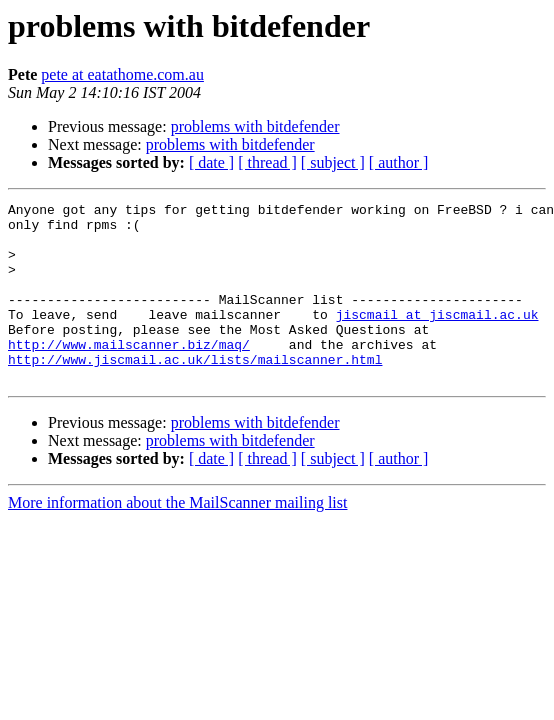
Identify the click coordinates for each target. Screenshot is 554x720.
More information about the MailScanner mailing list (177, 538)
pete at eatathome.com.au (122, 74)
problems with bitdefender (255, 126)
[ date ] (211, 162)
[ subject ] (333, 162)
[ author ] (399, 162)
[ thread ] (267, 162)
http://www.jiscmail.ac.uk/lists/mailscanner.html (195, 392)
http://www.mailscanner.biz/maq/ (129, 374)
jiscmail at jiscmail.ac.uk (437, 338)
